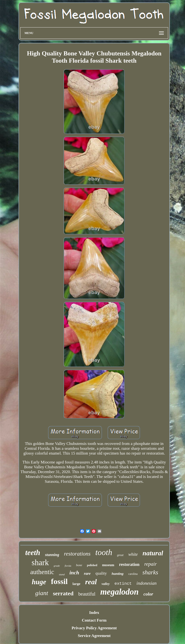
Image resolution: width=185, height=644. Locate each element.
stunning (52, 555)
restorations (77, 554)
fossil (59, 581)
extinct (123, 584)
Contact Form (94, 620)
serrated (63, 593)
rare (87, 574)
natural (153, 553)
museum (108, 565)
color (148, 594)
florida (68, 566)
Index (94, 613)
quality (101, 573)
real (91, 582)
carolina (133, 574)
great (120, 555)
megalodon (119, 592)
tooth (104, 552)
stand (62, 574)
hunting (117, 574)
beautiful (87, 594)
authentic (42, 572)
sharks (150, 572)
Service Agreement (94, 636)
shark (40, 563)
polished (92, 565)
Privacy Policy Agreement (94, 628)
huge (39, 582)
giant (42, 593)
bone (79, 565)
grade (57, 566)
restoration (129, 564)
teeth (33, 553)
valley (106, 584)
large (76, 584)
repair (151, 564)
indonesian (147, 583)
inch (74, 573)
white (133, 554)
